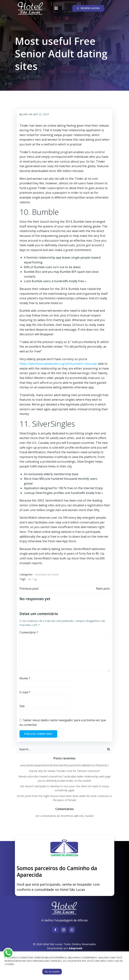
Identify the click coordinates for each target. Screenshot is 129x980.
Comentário (29, 632)
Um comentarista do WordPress (55, 816)
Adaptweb (75, 948)
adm (26, 114)
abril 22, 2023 (41, 114)
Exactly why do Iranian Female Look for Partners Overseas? (65, 771)
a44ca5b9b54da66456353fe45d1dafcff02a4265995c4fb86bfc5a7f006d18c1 (64, 765)
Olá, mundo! (86, 816)
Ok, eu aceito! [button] (52, 972)
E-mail (25, 692)
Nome (25, 678)
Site (22, 706)
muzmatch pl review (47, 574)
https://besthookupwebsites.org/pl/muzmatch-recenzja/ (58, 364)
